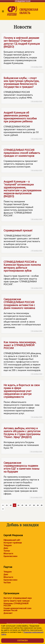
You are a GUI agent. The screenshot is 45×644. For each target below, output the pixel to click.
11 (7, 505)
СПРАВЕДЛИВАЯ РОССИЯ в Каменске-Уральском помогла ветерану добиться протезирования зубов (23, 275)
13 (14, 505)
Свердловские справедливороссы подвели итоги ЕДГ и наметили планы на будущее (23, 480)
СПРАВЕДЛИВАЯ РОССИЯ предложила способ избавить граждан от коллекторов (23, 160)
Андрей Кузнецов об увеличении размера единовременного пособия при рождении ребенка (23, 125)
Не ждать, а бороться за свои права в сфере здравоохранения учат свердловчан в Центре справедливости (23, 401)
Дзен (6, 548)
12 (11, 505)
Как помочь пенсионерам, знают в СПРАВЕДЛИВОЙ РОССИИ (23, 358)
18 (34, 505)
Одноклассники (10, 556)
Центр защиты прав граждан (17, 601)
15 (22, 505)
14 (18, 505)
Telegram (8, 545)
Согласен (22, 641)
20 (42, 505)
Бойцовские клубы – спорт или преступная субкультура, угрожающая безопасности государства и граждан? (23, 89)
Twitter (7, 551)
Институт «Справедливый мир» (18, 598)
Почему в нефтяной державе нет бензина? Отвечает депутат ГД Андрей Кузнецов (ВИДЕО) (23, 52)
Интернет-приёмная (13, 543)
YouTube (7, 583)
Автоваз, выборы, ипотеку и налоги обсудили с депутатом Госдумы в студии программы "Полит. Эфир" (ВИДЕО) (23, 440)
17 (30, 505)
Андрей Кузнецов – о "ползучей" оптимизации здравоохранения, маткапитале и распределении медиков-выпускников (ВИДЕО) (23, 200)
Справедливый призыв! (23, 240)
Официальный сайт (12, 540)
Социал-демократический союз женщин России (17, 609)
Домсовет (8, 613)
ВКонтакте (8, 554)
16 (26, 505)
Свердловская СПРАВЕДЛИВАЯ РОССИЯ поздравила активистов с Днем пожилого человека (23, 315)
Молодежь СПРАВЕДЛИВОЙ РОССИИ (16, 605)
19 (38, 505)
